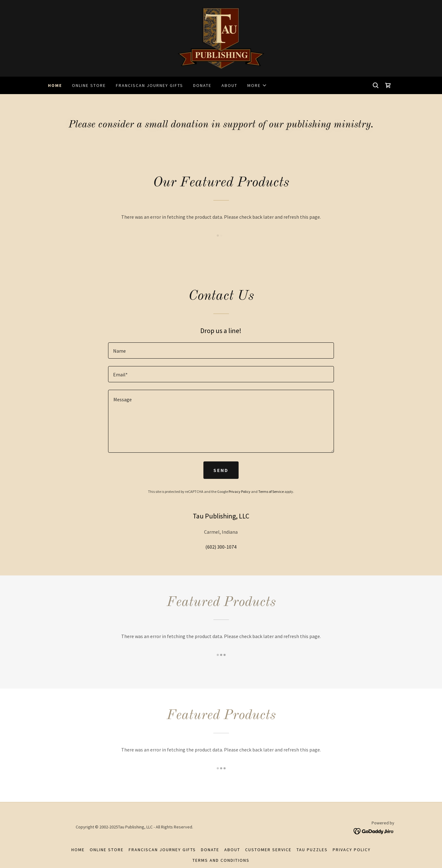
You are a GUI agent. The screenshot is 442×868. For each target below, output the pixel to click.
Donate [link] (202, 85)
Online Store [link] (89, 85)
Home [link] (55, 85)
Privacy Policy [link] (240, 491)
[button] (257, 85)
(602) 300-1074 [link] (221, 547)
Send (221, 470)
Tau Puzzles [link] (312, 850)
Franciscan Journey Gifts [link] (150, 85)
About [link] (229, 85)
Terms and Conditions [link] (221, 860)
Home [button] (78, 850)
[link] (221, 38)
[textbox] (221, 351)
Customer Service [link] (268, 850)
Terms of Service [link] (271, 491)
